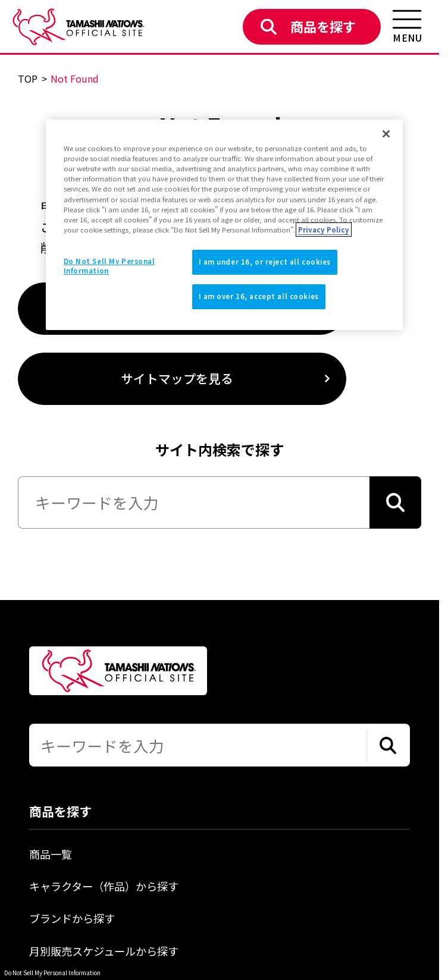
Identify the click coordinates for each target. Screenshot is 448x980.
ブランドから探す (72, 918)
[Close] (386, 134)
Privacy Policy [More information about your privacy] (324, 230)
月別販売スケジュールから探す (104, 951)
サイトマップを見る (177, 378)
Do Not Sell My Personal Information (52, 973)
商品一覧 (51, 854)
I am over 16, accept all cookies (259, 296)
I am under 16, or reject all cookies (265, 262)
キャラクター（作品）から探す (104, 886)
